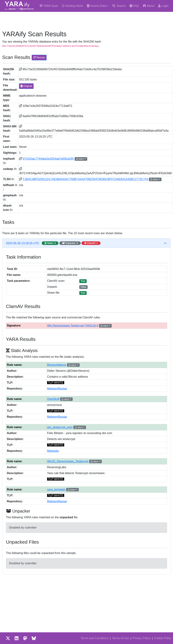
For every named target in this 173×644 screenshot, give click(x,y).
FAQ (134, 6)
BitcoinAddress (57, 365)
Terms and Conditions (95, 638)
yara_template (56, 489)
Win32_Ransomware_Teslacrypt (68, 461)
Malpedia (53, 451)
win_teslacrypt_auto (60, 427)
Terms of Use (120, 638)
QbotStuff (53, 399)
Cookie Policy (163, 638)
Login (163, 6)
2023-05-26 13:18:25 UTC (53, 243)
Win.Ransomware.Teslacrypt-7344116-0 (73, 326)
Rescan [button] (39, 57)
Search (119, 6)
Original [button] (26, 86)
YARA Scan (49, 6)
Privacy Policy (142, 638)
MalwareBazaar (57, 389)
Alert (80, 159)
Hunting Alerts (72, 6)
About (148, 6)
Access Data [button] (96, 6)
